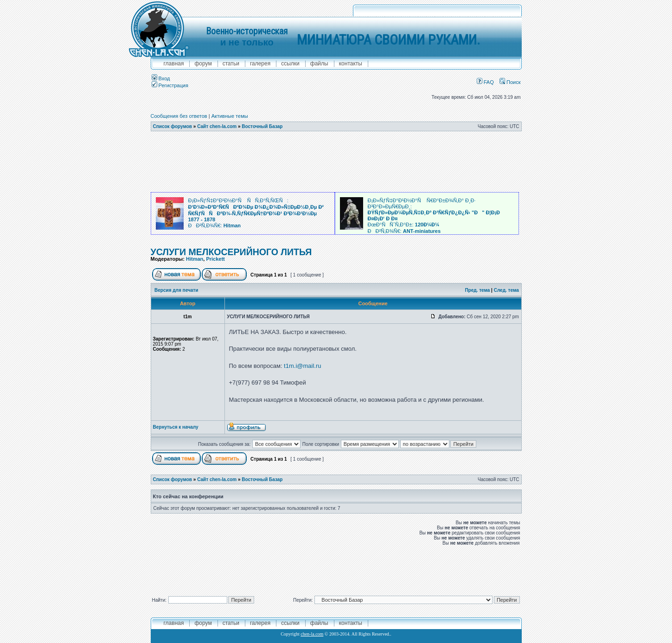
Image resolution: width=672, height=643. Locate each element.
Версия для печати (176, 290)
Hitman (195, 259)
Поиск (510, 82)
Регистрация (170, 85)
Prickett (215, 259)
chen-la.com (312, 634)
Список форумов (173, 126)
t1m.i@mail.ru (302, 366)
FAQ (485, 82)
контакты (351, 64)
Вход (161, 78)
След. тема (506, 290)
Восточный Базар (262, 126)
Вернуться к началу (176, 427)
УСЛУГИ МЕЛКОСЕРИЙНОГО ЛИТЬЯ (231, 252)
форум (203, 64)
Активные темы (230, 116)
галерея (260, 64)
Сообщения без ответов (179, 116)
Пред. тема (477, 290)
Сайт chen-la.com (217, 126)
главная (174, 64)
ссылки (290, 64)
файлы (319, 64)
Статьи (231, 64)
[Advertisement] (336, 162)
